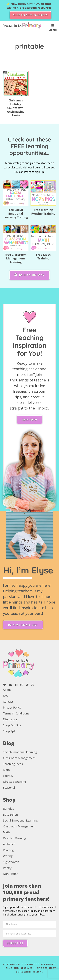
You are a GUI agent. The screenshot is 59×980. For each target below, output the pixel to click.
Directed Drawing (14, 782)
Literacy (8, 776)
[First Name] (30, 924)
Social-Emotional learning (20, 752)
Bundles (8, 809)
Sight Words (11, 862)
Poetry (7, 868)
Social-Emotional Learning (20, 820)
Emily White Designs (30, 972)
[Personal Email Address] (30, 934)
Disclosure (10, 719)
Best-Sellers (11, 815)
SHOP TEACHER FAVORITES (30, 15)
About (7, 690)
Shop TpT (9, 731)
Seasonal (9, 788)
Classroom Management (19, 758)
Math (6, 770)
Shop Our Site (12, 725)
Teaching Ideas (13, 764)
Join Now (29, 420)
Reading (8, 850)
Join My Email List (23, 625)
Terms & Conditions (16, 713)
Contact (8, 702)
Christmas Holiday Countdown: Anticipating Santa (16, 108)
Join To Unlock (29, 275)
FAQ (6, 696)
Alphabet (9, 844)
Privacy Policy (12, 707)
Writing (8, 856)
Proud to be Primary (22, 25)
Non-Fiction (11, 874)
